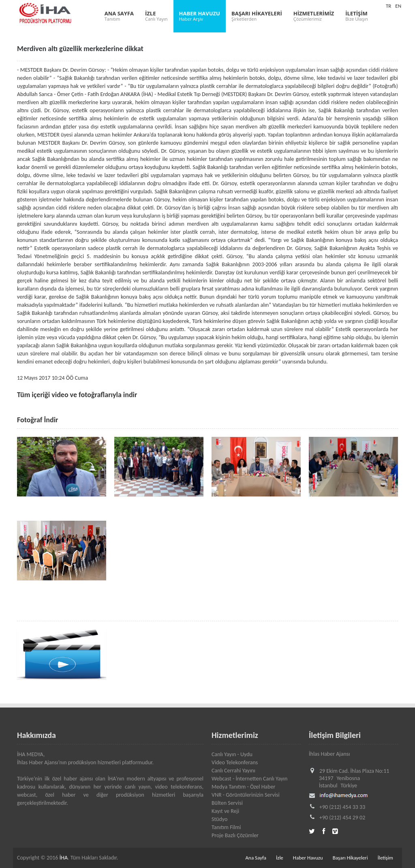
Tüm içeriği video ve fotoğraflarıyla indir (77, 395)
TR (388, 6)
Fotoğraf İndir (38, 420)
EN (398, 6)
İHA (64, 858)
